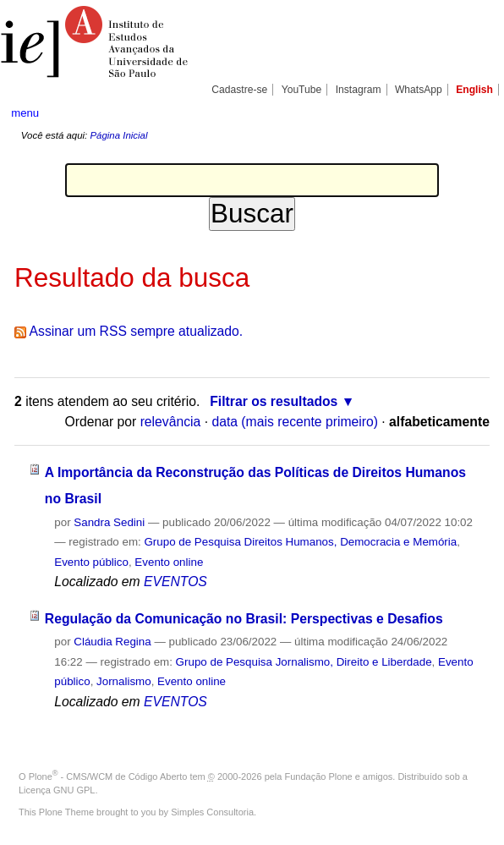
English (474, 90)
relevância (171, 422)
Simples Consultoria (212, 812)
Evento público (91, 562)
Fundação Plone (319, 776)
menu (25, 113)
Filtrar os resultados (274, 401)
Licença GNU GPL (57, 790)
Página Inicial (118, 135)
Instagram (359, 90)
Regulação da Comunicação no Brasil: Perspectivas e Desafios (244, 619)
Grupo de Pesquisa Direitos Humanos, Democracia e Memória (300, 542)
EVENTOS (175, 582)
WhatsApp (419, 90)
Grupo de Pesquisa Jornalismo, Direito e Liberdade (304, 662)
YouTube (302, 90)
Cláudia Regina (112, 642)
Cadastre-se (239, 90)
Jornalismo (124, 681)
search (469, 112)
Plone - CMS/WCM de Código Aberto (108, 776)
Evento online (169, 562)
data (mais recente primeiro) (295, 422)
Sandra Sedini (109, 522)
